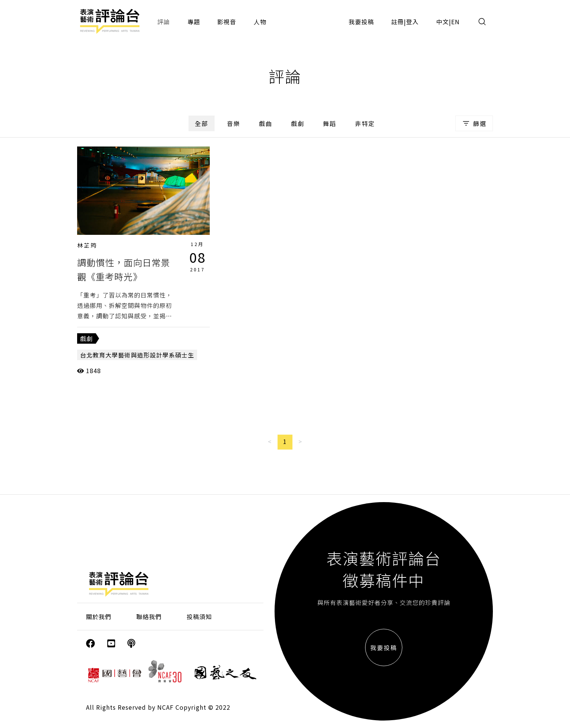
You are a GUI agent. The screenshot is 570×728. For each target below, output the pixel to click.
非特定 (365, 123)
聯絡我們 (149, 617)
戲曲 (266, 123)
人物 (260, 22)
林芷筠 (87, 245)
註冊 (398, 22)
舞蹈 (330, 123)
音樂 (234, 123)
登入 (412, 22)
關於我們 (99, 617)
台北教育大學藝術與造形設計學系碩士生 (137, 355)
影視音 (227, 22)
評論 (164, 22)
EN (455, 22)
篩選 (474, 123)
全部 (202, 123)
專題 (194, 22)
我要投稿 (361, 22)
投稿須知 (199, 617)
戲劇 (298, 123)
